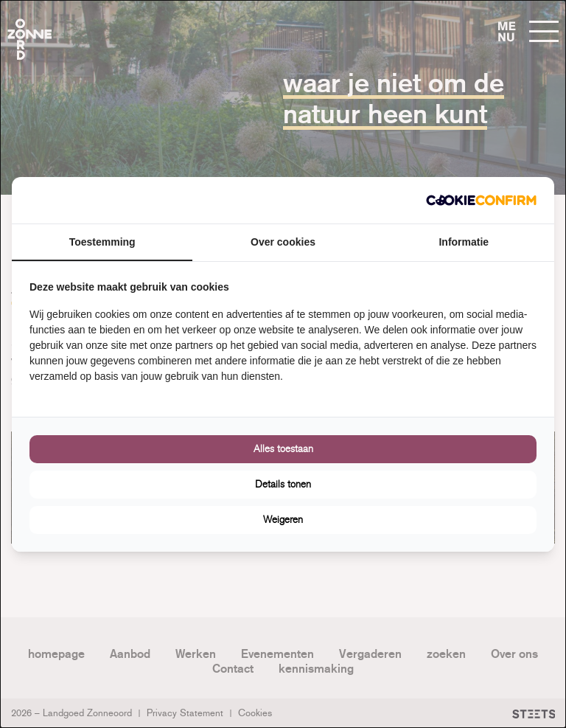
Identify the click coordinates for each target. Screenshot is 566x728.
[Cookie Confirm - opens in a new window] (481, 200)
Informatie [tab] (464, 242)
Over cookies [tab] (283, 242)
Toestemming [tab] (102, 242)
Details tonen (283, 484)
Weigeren (283, 520)
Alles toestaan (283, 449)
